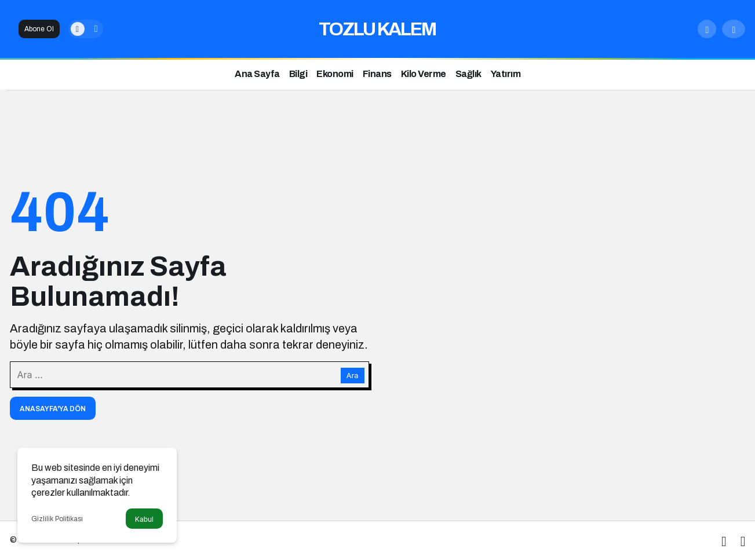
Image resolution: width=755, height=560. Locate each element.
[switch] (86, 29)
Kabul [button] (144, 519)
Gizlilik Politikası (57, 519)
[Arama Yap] (707, 29)
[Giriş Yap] (734, 29)
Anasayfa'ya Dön (53, 409)
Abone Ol (39, 29)
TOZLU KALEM (377, 29)
